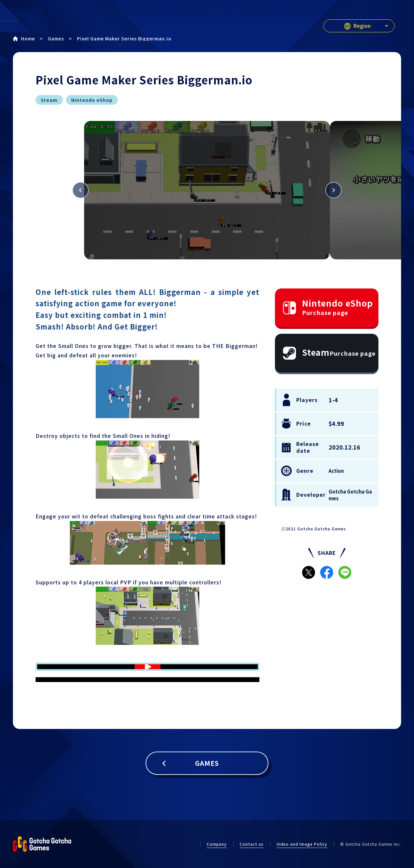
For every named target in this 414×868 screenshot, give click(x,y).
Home (28, 38)
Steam (339, 352)
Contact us (252, 844)
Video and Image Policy (302, 844)
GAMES (207, 763)
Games (56, 38)
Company (217, 844)
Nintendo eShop (338, 307)
